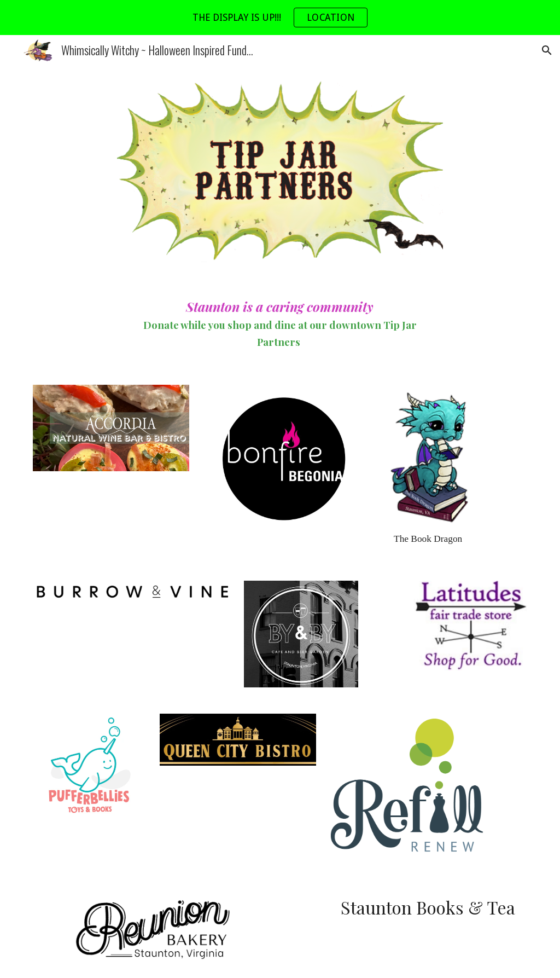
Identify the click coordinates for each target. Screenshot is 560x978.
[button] (547, 50)
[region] (280, 18)
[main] (280, 323)
